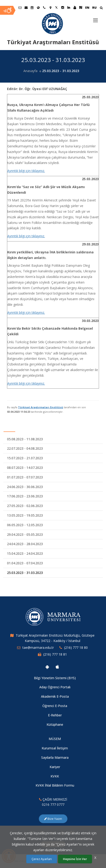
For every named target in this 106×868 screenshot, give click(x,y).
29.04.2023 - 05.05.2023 (25, 534)
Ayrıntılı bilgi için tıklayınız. (26, 171)
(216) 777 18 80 (76, 647)
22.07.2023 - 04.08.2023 (25, 448)
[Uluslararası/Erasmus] (38, 7)
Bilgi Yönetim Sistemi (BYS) (55, 678)
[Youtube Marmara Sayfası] (75, 7)
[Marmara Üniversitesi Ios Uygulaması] (57, 667)
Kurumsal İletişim (55, 748)
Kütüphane (55, 724)
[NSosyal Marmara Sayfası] (81, 7)
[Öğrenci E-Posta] (20, 7)
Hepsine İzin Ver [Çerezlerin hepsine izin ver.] (75, 859)
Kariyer (55, 767)
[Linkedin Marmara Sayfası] (69, 7)
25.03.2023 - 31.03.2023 (25, 573)
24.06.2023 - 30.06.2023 (25, 487)
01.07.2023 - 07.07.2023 (25, 477)
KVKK (55, 776)
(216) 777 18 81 (55, 654)
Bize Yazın (53, 819)
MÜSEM (55, 739)
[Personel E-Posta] (26, 7)
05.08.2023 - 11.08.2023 (25, 439)
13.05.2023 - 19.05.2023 (25, 515)
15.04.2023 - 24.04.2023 (25, 553)
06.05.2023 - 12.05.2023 (25, 525)
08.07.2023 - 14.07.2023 (25, 468)
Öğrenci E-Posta (55, 706)
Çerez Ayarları (42, 859)
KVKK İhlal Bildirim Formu (55, 785)
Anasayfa (30, 71)
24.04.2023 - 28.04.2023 (25, 544)
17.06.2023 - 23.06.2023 (25, 496)
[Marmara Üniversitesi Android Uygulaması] (47, 667)
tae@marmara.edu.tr (38, 647)
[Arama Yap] (101, 8)
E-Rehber (55, 715)
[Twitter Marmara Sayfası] (56, 7)
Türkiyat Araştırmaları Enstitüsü (41, 407)
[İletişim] (44, 7)
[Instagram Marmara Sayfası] (62, 7)
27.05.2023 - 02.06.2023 (25, 506)
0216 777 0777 (53, 804)
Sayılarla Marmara (55, 757)
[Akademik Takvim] (32, 7)
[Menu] (95, 18)
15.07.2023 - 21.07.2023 (25, 458)
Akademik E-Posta (55, 696)
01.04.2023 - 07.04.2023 (25, 563)
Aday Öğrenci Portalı (55, 687)
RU (94, 7)
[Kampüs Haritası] (50, 7)
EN (87, 7)
